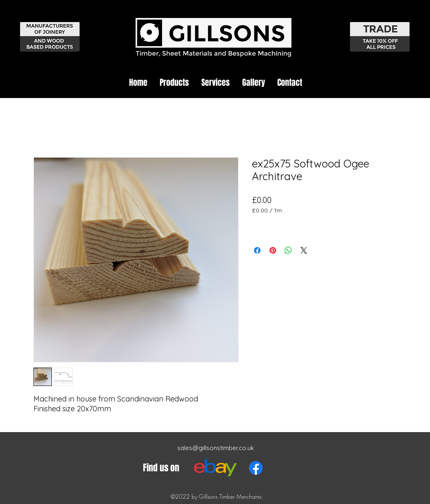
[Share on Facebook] (257, 250)
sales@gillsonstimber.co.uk (216, 448)
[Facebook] (256, 468)
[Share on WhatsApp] (288, 250)
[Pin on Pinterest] (273, 250)
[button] (174, 83)
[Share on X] (304, 250)
